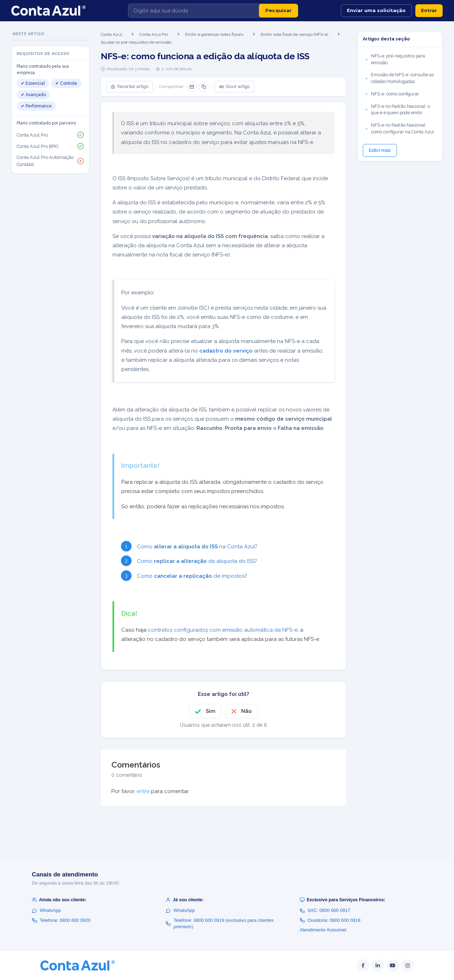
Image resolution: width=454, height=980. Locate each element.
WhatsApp (46, 910)
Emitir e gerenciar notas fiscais (214, 34)
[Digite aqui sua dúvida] (194, 11)
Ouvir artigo (234, 86)
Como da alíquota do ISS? (198, 561)
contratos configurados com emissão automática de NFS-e (223, 630)
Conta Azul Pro (154, 34)
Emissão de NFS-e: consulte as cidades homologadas (399, 78)
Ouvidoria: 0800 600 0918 (330, 920)
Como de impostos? (192, 576)
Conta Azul (111, 34)
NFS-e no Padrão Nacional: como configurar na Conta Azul (399, 128)
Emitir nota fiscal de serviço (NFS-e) (294, 34)
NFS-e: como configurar (392, 94)
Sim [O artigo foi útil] (211, 711)
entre (143, 791)
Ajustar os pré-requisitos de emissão (136, 42)
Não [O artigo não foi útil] (247, 711)
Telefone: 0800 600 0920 (61, 920)
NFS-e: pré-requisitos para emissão (394, 59)
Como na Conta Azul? (198, 547)
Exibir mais (380, 150)
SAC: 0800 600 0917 (325, 910)
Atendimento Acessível (323, 930)
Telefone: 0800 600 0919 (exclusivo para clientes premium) (220, 923)
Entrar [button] (429, 10)
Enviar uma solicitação (376, 10)
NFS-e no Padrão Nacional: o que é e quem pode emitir (397, 110)
